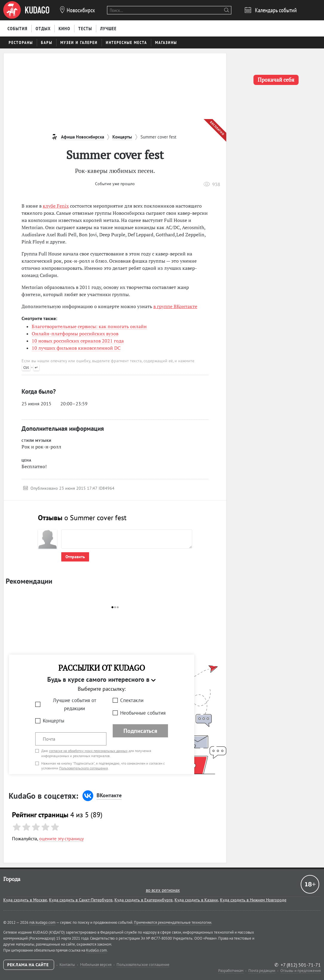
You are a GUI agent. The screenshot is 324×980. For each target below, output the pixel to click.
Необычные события (143, 713)
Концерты (54, 721)
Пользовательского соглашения (84, 768)
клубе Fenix (56, 206)
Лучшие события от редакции (75, 704)
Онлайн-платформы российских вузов (75, 334)
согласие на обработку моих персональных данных (88, 751)
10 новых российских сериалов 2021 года (78, 341)
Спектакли (132, 700)
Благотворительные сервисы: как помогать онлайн (89, 326)
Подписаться (140, 731)
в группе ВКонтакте (175, 306)
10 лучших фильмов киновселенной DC (76, 348)
